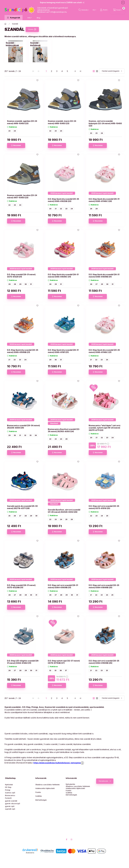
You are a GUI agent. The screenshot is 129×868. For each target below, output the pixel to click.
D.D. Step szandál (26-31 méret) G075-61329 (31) (21, 276)
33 (30, 435)
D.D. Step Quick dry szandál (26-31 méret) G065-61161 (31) (63, 351)
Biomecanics (10, 795)
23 (9, 131)
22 (50, 131)
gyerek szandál (11, 801)
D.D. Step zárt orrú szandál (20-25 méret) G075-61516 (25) (104, 507)
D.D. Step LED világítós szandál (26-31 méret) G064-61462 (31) (23, 662)
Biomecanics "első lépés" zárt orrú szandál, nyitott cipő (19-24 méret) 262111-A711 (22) (104, 428)
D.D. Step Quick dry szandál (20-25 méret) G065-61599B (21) (23, 351)
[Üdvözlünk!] (5, 24)
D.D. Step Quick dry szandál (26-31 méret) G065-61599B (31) (104, 276)
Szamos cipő (10, 793)
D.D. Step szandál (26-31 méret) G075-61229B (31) (21, 586)
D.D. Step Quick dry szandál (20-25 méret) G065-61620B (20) (63, 200)
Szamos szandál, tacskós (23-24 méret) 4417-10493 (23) (22, 196)
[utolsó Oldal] (80, 71)
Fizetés (38, 792)
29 (96, 209)
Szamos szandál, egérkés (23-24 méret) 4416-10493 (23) (22, 122)
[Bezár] (123, 3)
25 (9, 516)
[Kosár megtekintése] (118, 10)
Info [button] (29, 18)
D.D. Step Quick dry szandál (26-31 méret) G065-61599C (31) (63, 276)
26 (91, 209)
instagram (72, 839)
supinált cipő (10, 809)
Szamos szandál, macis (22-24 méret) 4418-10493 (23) (62, 122)
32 (25, 435)
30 (26, 284)
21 (56, 209)
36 (61, 670)
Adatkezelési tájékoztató (45, 788)
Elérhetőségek (41, 800)
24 (15, 131)
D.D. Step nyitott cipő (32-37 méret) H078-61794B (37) (64, 662)
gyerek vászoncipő (13, 803)
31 (31, 284)
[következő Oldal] (75, 71)
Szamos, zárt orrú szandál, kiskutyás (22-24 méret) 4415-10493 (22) (105, 123)
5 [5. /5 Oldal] (67, 71)
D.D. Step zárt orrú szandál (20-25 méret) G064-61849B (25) (104, 586)
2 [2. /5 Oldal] (52, 71)
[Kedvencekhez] (37, 80)
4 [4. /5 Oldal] (62, 71)
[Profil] (104, 10)
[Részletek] (16, 145)
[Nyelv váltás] (94, 10)
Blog (38, 18)
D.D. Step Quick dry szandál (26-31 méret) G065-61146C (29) (104, 200)
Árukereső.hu (30, 853)
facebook (67, 839)
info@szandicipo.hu (59, 12)
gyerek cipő (10, 806)
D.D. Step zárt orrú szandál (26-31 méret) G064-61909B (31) (63, 586)
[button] (14, 18)
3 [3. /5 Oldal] (57, 71)
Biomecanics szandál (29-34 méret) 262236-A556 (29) (23, 427)
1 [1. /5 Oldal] (46, 71)
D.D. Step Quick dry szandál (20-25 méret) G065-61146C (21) (104, 351)
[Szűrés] (32, 29)
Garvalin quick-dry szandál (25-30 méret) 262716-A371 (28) (22, 507)
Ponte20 (8, 798)
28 (15, 284)
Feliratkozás (103, 781)
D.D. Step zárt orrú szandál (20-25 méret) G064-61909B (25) (104, 662)
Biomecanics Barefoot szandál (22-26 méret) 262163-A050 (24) (64, 430)
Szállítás (39, 796)
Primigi (8, 790)
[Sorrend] (112, 71)
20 (50, 209)
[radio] (97, 71)
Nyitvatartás (70, 784)
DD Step (8, 787)
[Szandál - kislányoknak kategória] (15, 44)
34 (36, 435)
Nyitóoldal (9, 785)
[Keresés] (84, 10)
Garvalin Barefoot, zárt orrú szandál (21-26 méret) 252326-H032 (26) (64, 511)
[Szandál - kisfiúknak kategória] (40, 44)
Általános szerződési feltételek (47, 785)
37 (66, 670)
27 (96, 284)
